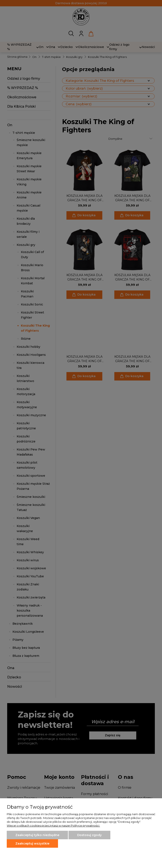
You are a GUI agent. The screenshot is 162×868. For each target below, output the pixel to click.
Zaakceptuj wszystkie (32, 843)
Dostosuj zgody (89, 835)
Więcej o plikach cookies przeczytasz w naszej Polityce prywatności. (53, 826)
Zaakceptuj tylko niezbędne (37, 835)
